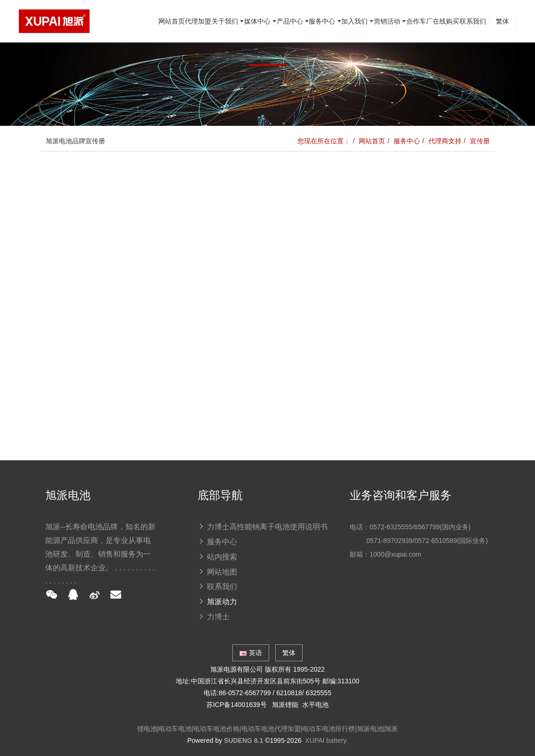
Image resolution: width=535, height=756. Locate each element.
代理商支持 (445, 141)
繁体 (495, 64)
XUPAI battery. (326, 740)
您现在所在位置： (324, 141)
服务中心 (407, 141)
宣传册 (480, 141)
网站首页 (62, 64)
